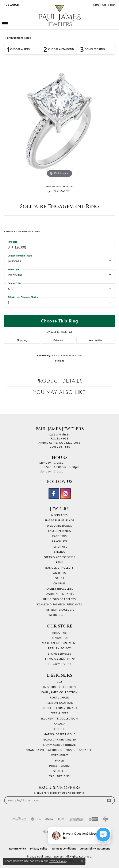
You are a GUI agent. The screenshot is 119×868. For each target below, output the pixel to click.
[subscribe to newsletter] (109, 800)
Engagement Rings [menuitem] (60, 520)
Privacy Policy (60, 664)
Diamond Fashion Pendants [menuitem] (59, 604)
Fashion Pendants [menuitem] (60, 594)
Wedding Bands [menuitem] (59, 526)
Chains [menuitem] (59, 552)
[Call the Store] (60, 447)
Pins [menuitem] (60, 562)
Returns (58, 340)
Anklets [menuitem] (59, 573)
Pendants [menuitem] (59, 547)
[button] (12, 5)
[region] (59, 123)
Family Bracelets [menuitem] (59, 589)
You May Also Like (59, 392)
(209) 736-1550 (60, 191)
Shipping (22, 340)
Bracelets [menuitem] (59, 541)
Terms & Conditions (60, 659)
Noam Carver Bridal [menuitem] (59, 745)
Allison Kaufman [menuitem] (59, 703)
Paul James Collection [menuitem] (59, 692)
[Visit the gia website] (36, 819)
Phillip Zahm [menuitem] (59, 766)
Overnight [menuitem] (60, 755)
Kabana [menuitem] (59, 724)
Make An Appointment (59, 643)
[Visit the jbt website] (61, 819)
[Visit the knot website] (48, 832)
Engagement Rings (19, 38)
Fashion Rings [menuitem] (60, 531)
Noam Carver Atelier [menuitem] (59, 739)
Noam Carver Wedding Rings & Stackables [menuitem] (59, 750)
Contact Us (59, 638)
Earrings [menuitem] (60, 536)
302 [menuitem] (60, 682)
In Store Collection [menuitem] (60, 687)
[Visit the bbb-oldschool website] (105, 819)
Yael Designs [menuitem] (60, 776)
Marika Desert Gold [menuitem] (59, 734)
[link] (104, 5)
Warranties (96, 340)
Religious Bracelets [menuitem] (59, 599)
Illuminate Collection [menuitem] (59, 718)
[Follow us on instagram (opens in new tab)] (65, 494)
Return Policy (60, 648)
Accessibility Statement (95, 849)
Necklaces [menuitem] (59, 515)
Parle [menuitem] (59, 760)
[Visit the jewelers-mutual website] (77, 819)
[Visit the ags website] (19, 819)
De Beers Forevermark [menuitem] (59, 708)
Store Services (59, 654)
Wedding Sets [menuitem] (59, 615)
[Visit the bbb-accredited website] (93, 819)
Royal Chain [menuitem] (59, 697)
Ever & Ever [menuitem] (59, 713)
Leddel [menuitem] (59, 729)
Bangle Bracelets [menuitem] (60, 568)
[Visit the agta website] (49, 819)
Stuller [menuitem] (59, 771)
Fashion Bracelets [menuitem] (59, 610)
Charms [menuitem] (59, 583)
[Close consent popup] (82, 861)
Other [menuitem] (59, 578)
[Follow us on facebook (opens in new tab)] (54, 494)
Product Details (60, 381)
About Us (59, 633)
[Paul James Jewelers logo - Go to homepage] (59, 16)
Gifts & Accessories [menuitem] (59, 557)
